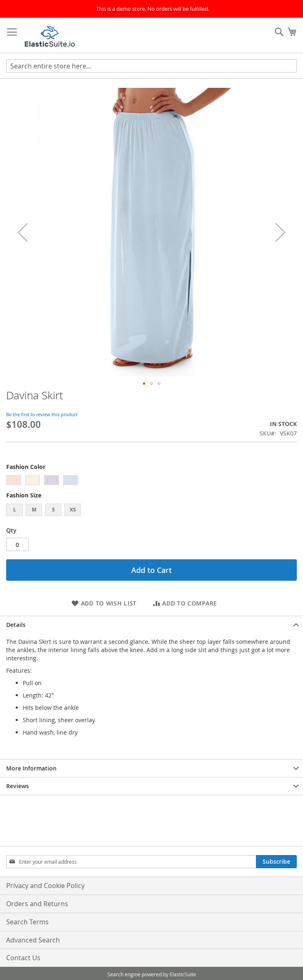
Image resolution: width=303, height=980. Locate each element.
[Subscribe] (276, 862)
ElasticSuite (183, 974)
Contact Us (23, 958)
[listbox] (151, 481)
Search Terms (27, 922)
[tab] (151, 625)
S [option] (53, 510)
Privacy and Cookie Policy (45, 886)
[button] (23, 232)
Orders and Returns (37, 904)
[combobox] (151, 66)
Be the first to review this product (42, 414)
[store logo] (50, 35)
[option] (14, 480)
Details (16, 625)
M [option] (34, 510)
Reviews (18, 786)
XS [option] (73, 510)
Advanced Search (33, 940)
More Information (31, 768)
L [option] (15, 510)
